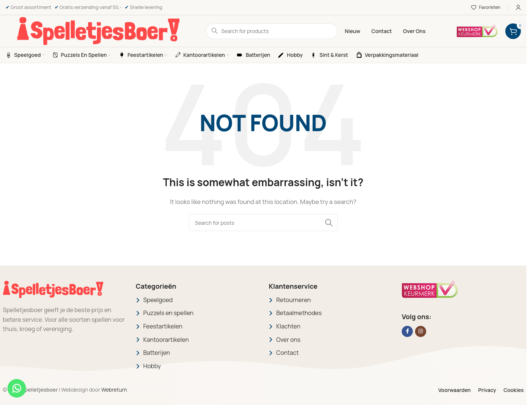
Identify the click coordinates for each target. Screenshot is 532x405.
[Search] (263, 223)
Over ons (288, 340)
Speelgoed (158, 300)
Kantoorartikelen (166, 340)
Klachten (288, 326)
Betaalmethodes (299, 313)
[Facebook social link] (407, 331)
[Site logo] (98, 31)
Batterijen (157, 353)
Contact (288, 353)
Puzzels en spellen (168, 313)
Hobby (152, 366)
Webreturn (114, 390)
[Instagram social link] (421, 331)
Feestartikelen (163, 326)
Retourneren (293, 300)
